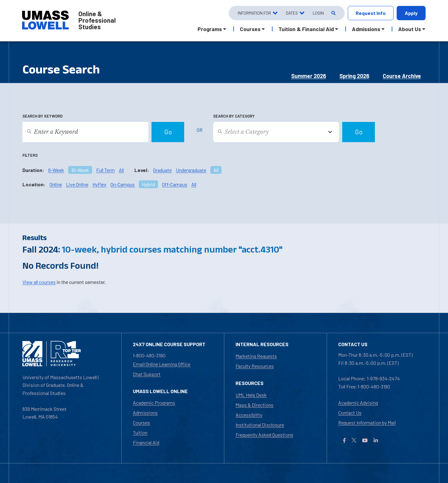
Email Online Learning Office (162, 364)
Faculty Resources (255, 366)
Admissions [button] (366, 29)
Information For (254, 13)
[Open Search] (333, 13)
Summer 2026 (309, 76)
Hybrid (148, 184)
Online (56, 184)
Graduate (162, 170)
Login (318, 13)
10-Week (80, 170)
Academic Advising (358, 403)
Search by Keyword (42, 116)
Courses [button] (250, 29)
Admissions (145, 413)
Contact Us (350, 413)
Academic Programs (154, 403)
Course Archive (402, 76)
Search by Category (234, 116)
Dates (292, 13)
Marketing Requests (256, 356)
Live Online (77, 184)
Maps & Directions (254, 405)
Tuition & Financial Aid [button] (306, 29)
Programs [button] (210, 29)
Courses (141, 423)
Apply (411, 13)
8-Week (56, 170)
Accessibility (249, 415)
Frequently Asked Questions (264, 435)
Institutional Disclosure (260, 425)
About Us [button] (410, 29)
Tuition (140, 432)
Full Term (105, 170)
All (121, 170)
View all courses (39, 282)
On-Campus (123, 184)
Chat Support (147, 374)
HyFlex (99, 184)
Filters (30, 155)
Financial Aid (146, 442)
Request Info (371, 13)
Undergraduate (191, 170)
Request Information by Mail (367, 423)
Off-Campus (175, 184)
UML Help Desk (251, 395)
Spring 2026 (354, 76)
